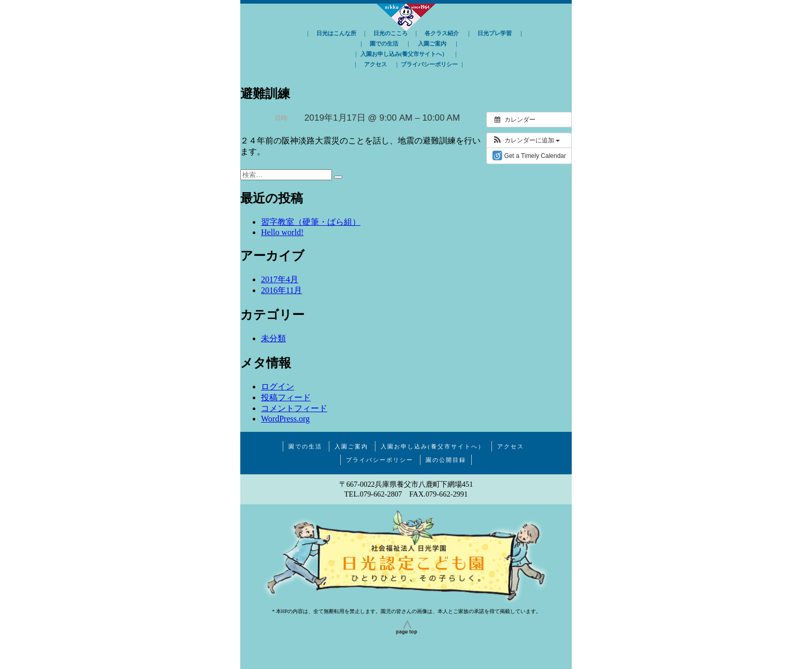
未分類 (273, 338)
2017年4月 (280, 279)
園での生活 (384, 43)
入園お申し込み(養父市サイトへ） (404, 54)
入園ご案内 (432, 43)
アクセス (375, 64)
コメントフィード (294, 408)
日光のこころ (390, 33)
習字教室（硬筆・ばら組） (311, 222)
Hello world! (282, 232)
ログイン (278, 387)
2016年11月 (281, 290)
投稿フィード (286, 397)
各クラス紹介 (442, 33)
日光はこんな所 (336, 33)
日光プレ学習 (495, 33)
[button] (526, 140)
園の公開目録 (446, 460)
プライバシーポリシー (429, 64)
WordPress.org (285, 419)
